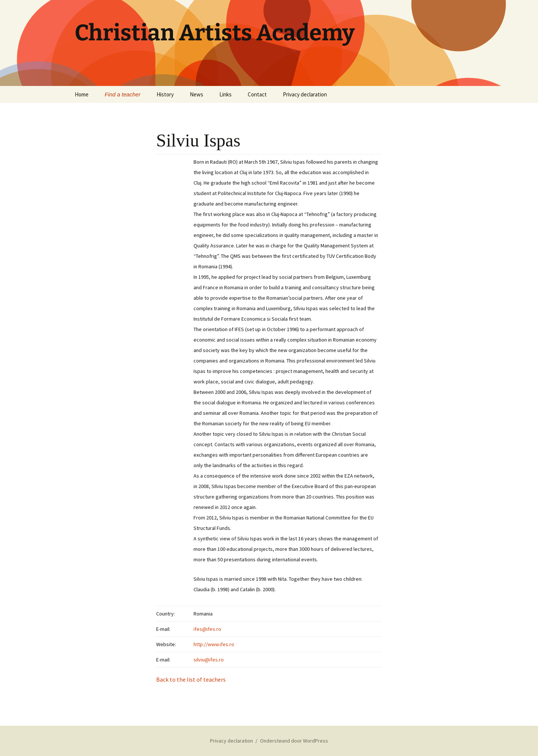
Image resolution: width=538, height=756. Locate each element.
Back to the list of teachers (191, 679)
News (197, 94)
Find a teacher (123, 94)
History (165, 94)
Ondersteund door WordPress (294, 741)
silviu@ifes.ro (209, 660)
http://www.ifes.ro (214, 644)
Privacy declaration (305, 94)
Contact (257, 94)
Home (82, 94)
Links (225, 94)
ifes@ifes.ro (207, 629)
